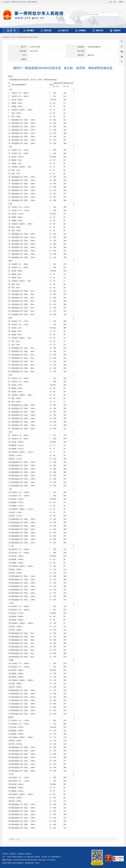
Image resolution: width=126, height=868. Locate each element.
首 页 (13, 31)
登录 (111, 2)
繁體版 (121, 2)
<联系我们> (20, 863)
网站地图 (21, 854)
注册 (115, 2)
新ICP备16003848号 (31, 860)
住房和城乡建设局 (23, 37)
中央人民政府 (6, 2)
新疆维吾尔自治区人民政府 (18, 2)
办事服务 (82, 31)
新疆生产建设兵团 (32, 2)
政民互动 (100, 31)
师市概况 (30, 31)
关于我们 (5, 854)
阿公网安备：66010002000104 (14, 860)
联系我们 (13, 854)
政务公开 (65, 31)
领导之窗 (48, 31)
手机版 (122, 57)
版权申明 (29, 854)
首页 (14, 37)
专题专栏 (117, 31)
